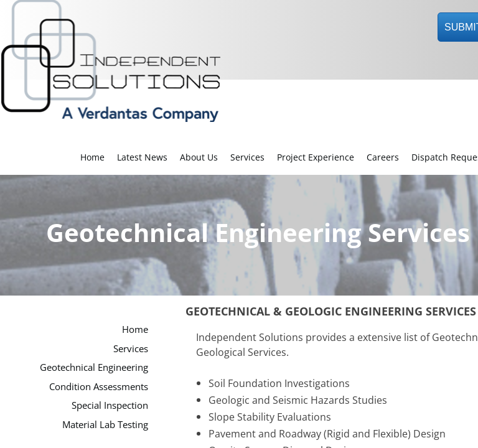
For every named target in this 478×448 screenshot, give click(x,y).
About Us (199, 157)
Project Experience (316, 157)
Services (247, 157)
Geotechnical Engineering (94, 367)
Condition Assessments (99, 386)
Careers (383, 157)
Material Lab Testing (105, 424)
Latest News (142, 157)
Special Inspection (110, 405)
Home (92, 157)
